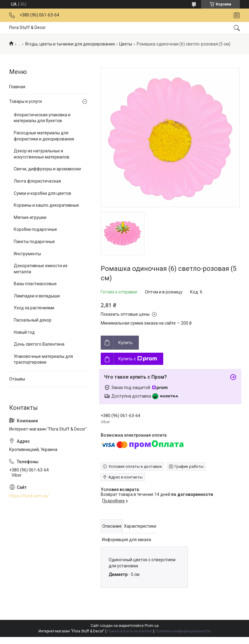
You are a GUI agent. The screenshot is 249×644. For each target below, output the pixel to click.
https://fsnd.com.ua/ (29, 496)
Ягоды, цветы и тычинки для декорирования (70, 44)
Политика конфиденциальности (183, 631)
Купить (126, 343)
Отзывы (17, 379)
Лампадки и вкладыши (37, 296)
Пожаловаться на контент (130, 631)
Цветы (126, 44)
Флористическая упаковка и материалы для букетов (42, 118)
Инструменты (27, 254)
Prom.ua (152, 626)
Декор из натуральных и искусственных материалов (41, 154)
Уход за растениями (34, 308)
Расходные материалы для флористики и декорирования (44, 136)
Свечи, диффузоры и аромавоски (47, 169)
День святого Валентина (39, 344)
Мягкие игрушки (30, 217)
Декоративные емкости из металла (41, 269)
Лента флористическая (37, 181)
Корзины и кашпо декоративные (46, 205)
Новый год (24, 332)
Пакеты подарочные (34, 242)
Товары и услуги (25, 101)
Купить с (138, 359)
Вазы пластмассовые (35, 284)
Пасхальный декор (33, 320)
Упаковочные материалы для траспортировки (43, 359)
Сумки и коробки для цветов (42, 193)
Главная (17, 87)
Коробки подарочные (35, 229)
